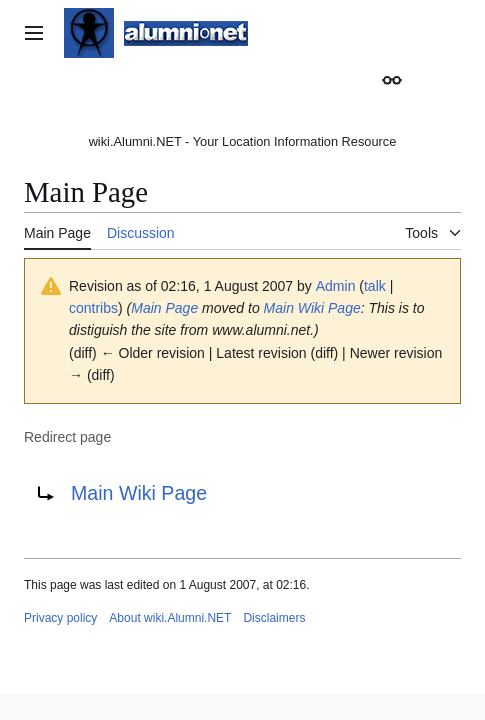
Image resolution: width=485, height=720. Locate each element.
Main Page (164, 308)
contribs (93, 308)
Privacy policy (60, 618)
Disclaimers (274, 618)
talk (375, 286)
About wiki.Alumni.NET (170, 618)
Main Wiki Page (312, 308)
